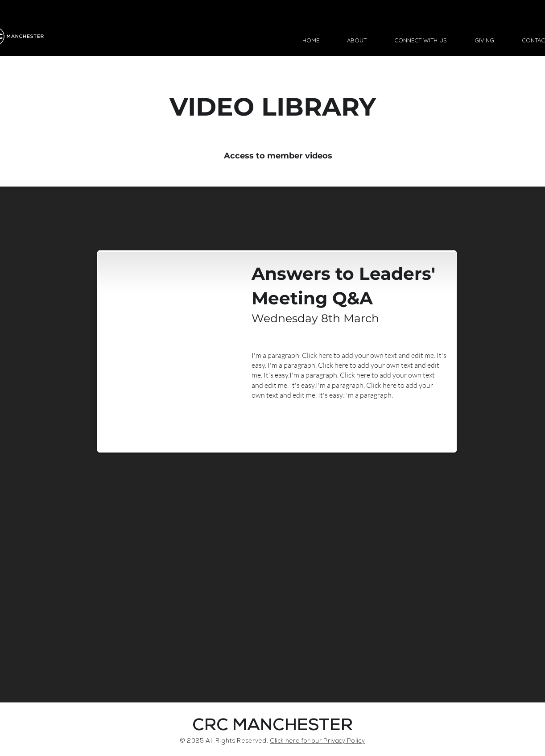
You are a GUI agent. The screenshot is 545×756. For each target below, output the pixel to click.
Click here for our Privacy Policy (317, 741)
